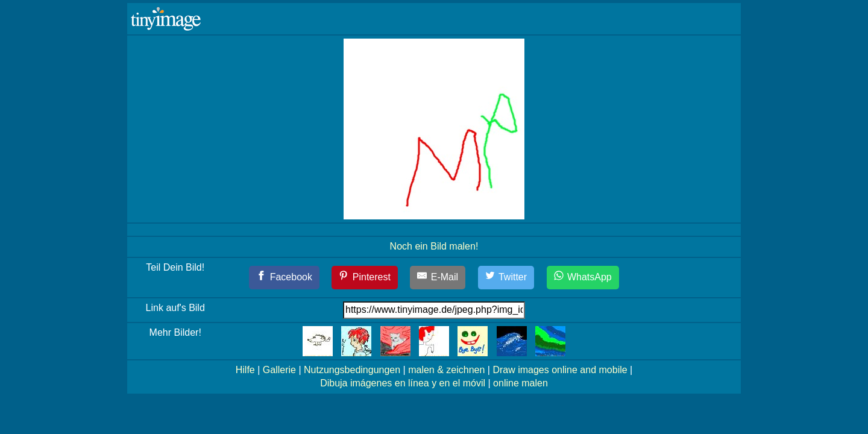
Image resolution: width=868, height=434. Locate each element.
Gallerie (279, 370)
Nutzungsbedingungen (352, 370)
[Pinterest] (365, 278)
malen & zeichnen (446, 370)
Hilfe (245, 370)
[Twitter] (506, 278)
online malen (520, 383)
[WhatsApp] (583, 278)
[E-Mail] (438, 278)
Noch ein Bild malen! (434, 246)
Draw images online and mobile (560, 370)
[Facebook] (284, 278)
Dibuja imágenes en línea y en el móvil (403, 383)
